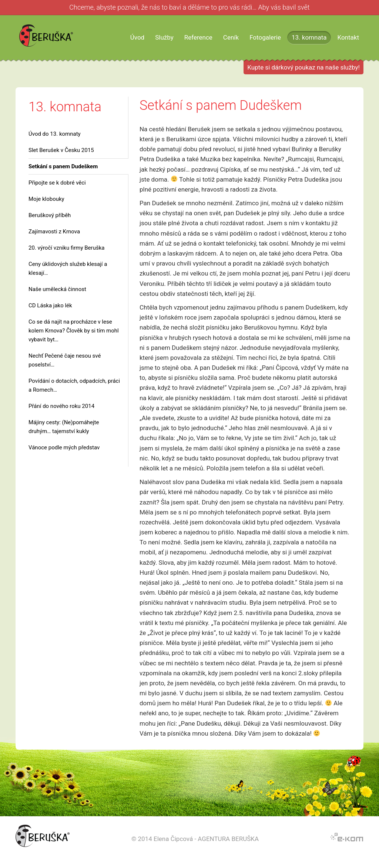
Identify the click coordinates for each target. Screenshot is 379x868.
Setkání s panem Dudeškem (63, 166)
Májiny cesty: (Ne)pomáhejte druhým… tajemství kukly (64, 427)
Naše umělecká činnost (57, 289)
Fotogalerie (265, 37)
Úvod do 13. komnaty (55, 134)
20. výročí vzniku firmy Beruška (66, 248)
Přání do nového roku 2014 (61, 406)
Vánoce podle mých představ (64, 447)
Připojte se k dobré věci (57, 183)
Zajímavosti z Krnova (54, 232)
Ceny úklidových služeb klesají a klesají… (68, 268)
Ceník (231, 37)
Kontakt (348, 37)
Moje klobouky (46, 199)
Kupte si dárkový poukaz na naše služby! (303, 67)
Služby (164, 37)
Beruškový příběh (50, 215)
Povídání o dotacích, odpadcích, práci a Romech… (74, 385)
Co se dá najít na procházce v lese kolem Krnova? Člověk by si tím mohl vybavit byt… (74, 331)
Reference (198, 37)
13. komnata (309, 37)
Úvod (137, 37)
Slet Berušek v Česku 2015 (61, 150)
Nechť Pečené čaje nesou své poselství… (65, 360)
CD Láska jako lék (50, 305)
